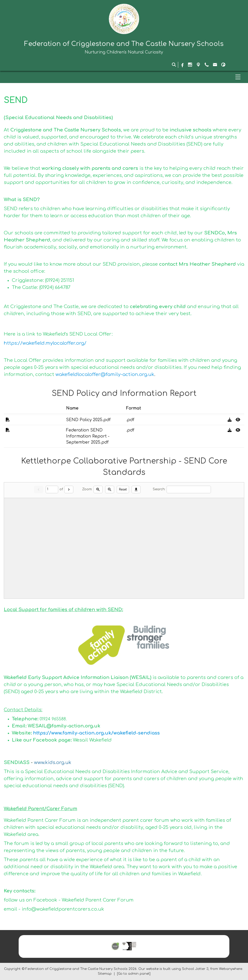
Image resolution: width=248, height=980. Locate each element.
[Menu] (124, 77)
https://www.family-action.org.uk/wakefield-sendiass (97, 733)
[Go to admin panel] (134, 974)
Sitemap (105, 974)
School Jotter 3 (195, 969)
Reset (123, 489)
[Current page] (52, 490)
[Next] (69, 489)
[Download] (136, 489)
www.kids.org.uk (53, 763)
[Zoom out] (110, 489)
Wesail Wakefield (92, 740)
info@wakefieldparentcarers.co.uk (63, 909)
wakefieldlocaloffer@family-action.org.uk (105, 374)
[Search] (189, 490)
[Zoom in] (98, 489)
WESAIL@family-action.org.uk (64, 726)
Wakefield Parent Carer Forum (98, 900)
